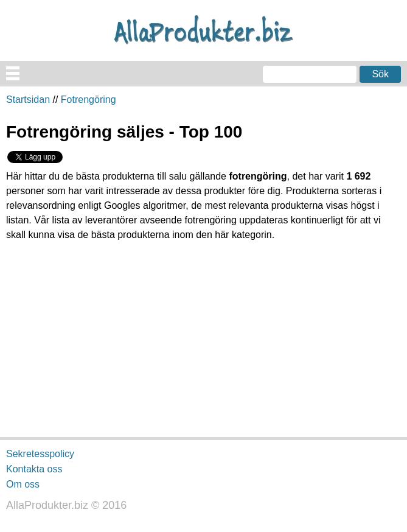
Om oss (23, 484)
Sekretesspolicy (40, 454)
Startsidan (28, 100)
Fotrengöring (89, 100)
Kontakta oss (34, 469)
